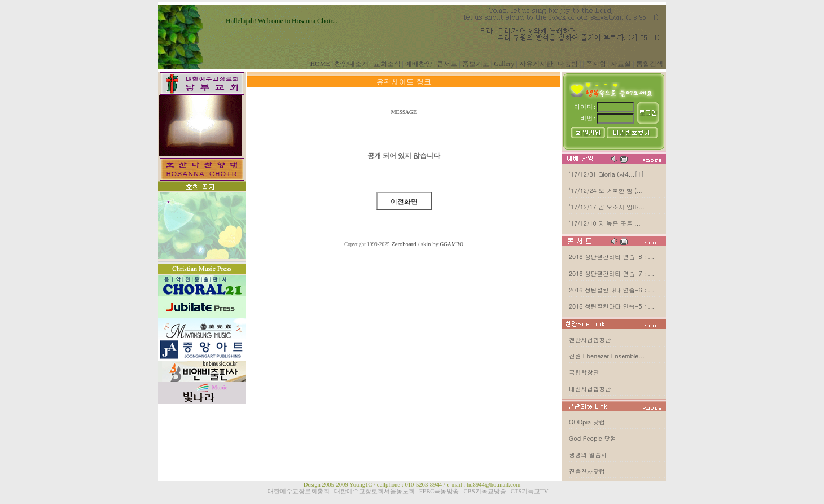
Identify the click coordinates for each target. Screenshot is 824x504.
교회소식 (387, 64)
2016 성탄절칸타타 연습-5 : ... (612, 306)
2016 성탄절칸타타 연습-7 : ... (612, 273)
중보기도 (476, 64)
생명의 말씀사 (588, 455)
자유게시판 (536, 64)
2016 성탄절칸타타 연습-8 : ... (612, 257)
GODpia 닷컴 (587, 422)
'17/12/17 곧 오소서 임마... (607, 207)
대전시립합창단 (590, 389)
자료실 (621, 64)
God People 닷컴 (593, 438)
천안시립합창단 (590, 339)
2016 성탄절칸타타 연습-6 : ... (612, 290)
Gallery (504, 64)
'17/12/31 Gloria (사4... (602, 174)
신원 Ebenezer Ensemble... (607, 356)
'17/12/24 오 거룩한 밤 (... (606, 190)
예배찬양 (419, 64)
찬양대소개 (352, 64)
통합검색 (650, 64)
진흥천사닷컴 (587, 471)
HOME (320, 64)
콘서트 (447, 64)
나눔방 (568, 64)
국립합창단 (584, 372)
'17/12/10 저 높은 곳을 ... (605, 223)
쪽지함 (596, 64)
